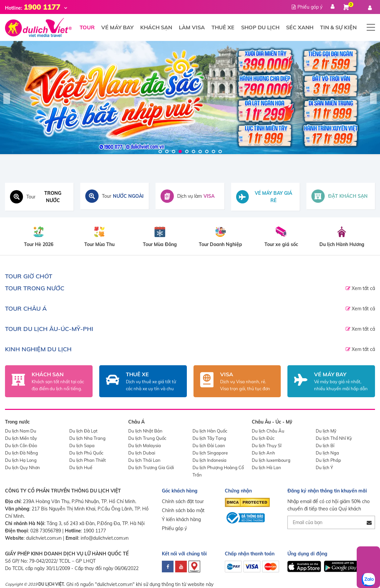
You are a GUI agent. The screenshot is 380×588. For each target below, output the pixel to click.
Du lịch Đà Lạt (83, 431)
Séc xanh (300, 27)
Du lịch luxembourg (271, 460)
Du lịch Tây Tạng (209, 438)
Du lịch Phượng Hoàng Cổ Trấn (218, 471)
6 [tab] (193, 151)
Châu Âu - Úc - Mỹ (272, 422)
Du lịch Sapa (82, 445)
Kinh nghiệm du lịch (38, 349)
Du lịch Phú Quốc (86, 453)
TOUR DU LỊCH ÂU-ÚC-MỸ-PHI (49, 329)
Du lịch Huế (81, 467)
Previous (7, 99)
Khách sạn (156, 27)
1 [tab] (160, 151)
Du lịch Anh (263, 453)
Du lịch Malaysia (145, 445)
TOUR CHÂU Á (26, 308)
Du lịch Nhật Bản (145, 431)
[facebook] (168, 567)
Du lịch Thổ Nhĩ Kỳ (334, 438)
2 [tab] (167, 151)
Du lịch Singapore (210, 453)
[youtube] (181, 567)
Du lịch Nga (327, 453)
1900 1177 (95, 531)
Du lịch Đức (263, 438)
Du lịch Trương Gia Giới (151, 467)
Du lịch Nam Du (21, 431)
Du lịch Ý (324, 467)
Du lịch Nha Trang (87, 438)
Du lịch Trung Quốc (147, 438)
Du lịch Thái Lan (144, 460)
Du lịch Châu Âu (268, 431)
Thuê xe (223, 27)
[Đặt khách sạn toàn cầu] (341, 196)
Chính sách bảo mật (183, 510)
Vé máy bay (117, 27)
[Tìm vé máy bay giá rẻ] (265, 197)
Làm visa (192, 27)
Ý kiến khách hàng (181, 519)
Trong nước (17, 422)
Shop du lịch (260, 27)
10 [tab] (220, 151)
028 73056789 (46, 531)
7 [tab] (200, 151)
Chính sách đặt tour (183, 501)
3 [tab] (174, 151)
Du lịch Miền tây (21, 438)
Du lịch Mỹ (326, 431)
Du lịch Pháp (328, 460)
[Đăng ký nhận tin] (369, 523)
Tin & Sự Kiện (338, 27)
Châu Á (136, 422)
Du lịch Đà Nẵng (21, 453)
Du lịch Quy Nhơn (22, 467)
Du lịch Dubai (142, 453)
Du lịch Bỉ (325, 445)
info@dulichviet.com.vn (105, 538)
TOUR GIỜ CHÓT (29, 276)
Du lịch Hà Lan (266, 467)
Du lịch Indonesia (209, 460)
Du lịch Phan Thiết (88, 460)
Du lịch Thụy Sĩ (267, 445)
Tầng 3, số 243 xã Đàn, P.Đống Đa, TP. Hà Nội (96, 523)
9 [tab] (213, 151)
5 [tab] (187, 151)
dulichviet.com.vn (44, 538)
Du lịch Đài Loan (209, 445)
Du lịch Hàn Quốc (210, 431)
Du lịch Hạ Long (21, 460)
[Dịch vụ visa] (190, 196)
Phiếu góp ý (174, 528)
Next (373, 99)
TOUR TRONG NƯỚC (35, 288)
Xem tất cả (363, 288)
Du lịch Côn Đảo (21, 445)
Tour (87, 27)
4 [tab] (180, 151)
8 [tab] (207, 151)
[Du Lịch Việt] (190, 98)
